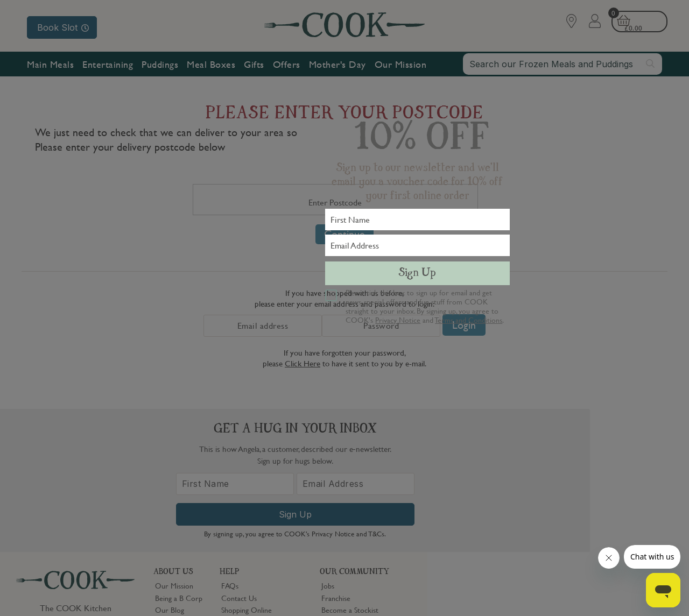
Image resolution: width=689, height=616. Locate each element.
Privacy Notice (398, 320)
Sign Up (417, 273)
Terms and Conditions (469, 320)
